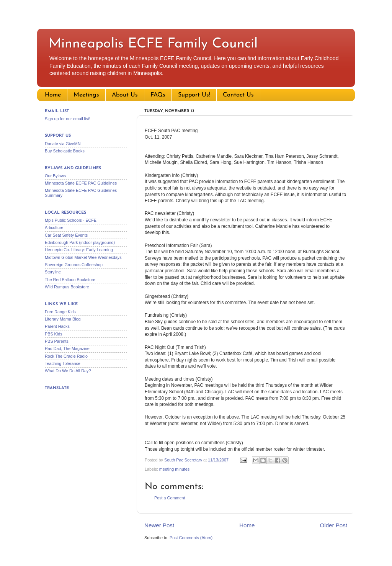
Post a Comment (170, 498)
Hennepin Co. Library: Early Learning (79, 250)
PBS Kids (54, 334)
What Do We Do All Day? (68, 371)
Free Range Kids (60, 312)
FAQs (158, 95)
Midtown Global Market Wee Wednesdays (83, 257)
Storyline (53, 272)
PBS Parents (57, 341)
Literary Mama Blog (63, 319)
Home (53, 95)
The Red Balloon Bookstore (70, 280)
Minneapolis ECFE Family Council (153, 44)
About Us (125, 95)
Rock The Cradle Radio (66, 356)
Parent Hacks (57, 326)
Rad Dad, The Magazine (67, 348)
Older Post (334, 525)
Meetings (86, 95)
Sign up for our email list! (68, 119)
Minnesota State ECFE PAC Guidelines (81, 183)
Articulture (54, 227)
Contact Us (238, 95)
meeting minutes (174, 469)
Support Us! (194, 95)
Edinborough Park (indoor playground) (80, 242)
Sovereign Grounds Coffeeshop (74, 265)
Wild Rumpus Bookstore (67, 287)
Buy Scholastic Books (65, 151)
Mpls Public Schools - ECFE (71, 220)
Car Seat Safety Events (66, 235)
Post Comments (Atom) (191, 538)
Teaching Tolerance (63, 363)
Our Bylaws (55, 176)
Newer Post (159, 525)
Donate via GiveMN (63, 144)
